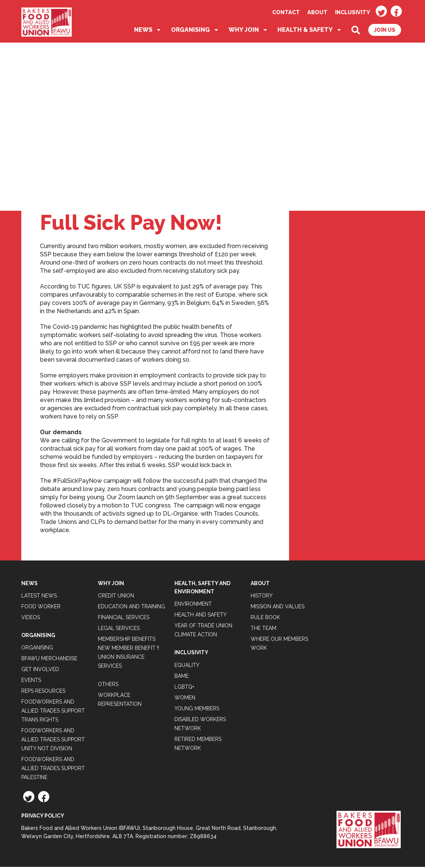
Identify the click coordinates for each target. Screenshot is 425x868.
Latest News (39, 597)
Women (185, 699)
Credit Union (116, 597)
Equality (187, 666)
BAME (182, 677)
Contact (286, 12)
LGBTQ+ (184, 688)
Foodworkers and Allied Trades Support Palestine (53, 770)
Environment (193, 605)
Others (108, 685)
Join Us (385, 31)
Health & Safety (305, 31)
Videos (31, 618)
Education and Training (131, 608)
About (317, 12)
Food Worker (41, 608)
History (262, 597)
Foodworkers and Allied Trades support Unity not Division (53, 741)
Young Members (197, 710)
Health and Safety (201, 616)
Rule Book (265, 618)
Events (31, 682)
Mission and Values (277, 608)
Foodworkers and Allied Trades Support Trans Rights (53, 712)
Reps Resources (43, 692)
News (143, 31)
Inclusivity (353, 12)
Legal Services (119, 629)
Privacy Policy (43, 817)
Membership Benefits (127, 640)
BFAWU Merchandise (49, 660)
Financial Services (124, 618)
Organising (190, 31)
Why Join (244, 31)
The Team (263, 629)
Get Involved (40, 671)
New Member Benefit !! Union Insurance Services (128, 658)
